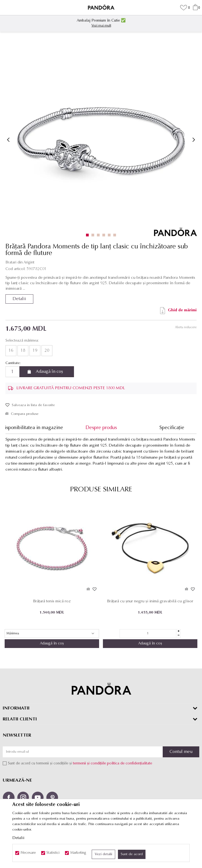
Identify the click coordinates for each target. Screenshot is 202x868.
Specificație (172, 428)
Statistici (53, 853)
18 (23, 351)
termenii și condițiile (89, 763)
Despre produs (101, 428)
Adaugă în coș (49, 372)
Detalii (19, 299)
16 (11, 351)
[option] (101, 23)
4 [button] (105, 235)
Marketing (78, 853)
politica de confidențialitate (130, 763)
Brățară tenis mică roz (52, 601)
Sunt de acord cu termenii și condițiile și (80, 763)
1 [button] (89, 235)
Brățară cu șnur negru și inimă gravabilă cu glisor (150, 601)
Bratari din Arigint (20, 263)
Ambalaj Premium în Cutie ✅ (101, 21)
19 (35, 351)
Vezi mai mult (101, 26)
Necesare (28, 853)
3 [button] (99, 235)
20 (47, 351)
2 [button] (94, 235)
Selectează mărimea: (22, 341)
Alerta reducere (186, 327)
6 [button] (116, 235)
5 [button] (110, 235)
